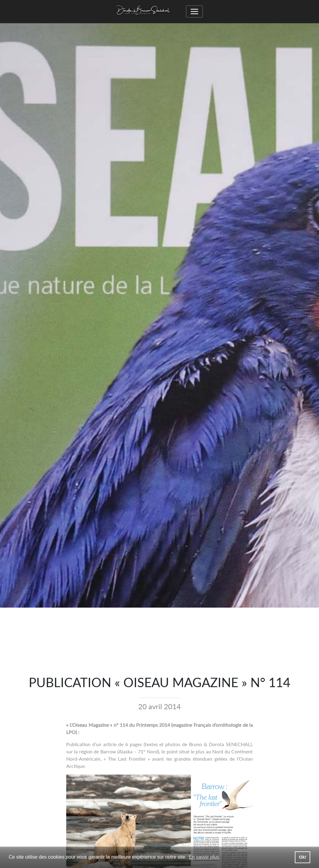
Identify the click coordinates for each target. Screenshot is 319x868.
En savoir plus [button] (204, 857)
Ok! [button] (303, 857)
